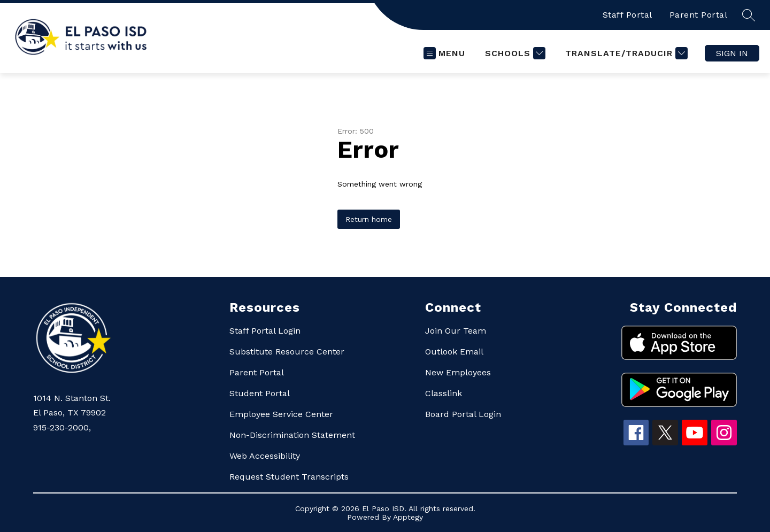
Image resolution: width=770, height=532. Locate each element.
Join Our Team (456, 331)
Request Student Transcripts (289, 477)
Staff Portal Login (265, 331)
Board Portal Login (463, 414)
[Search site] (749, 15)
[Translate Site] (625, 53)
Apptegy (408, 517)
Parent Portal (699, 15)
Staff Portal (627, 15)
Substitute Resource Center (287, 352)
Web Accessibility (265, 456)
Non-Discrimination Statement (292, 435)
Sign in (732, 53)
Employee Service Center (281, 414)
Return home (369, 219)
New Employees (458, 372)
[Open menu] (444, 53)
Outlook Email (454, 352)
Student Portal (260, 393)
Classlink (444, 393)
